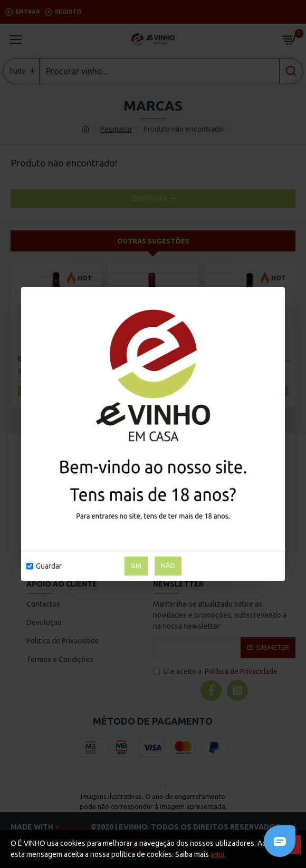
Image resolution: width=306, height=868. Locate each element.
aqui (217, 854)
